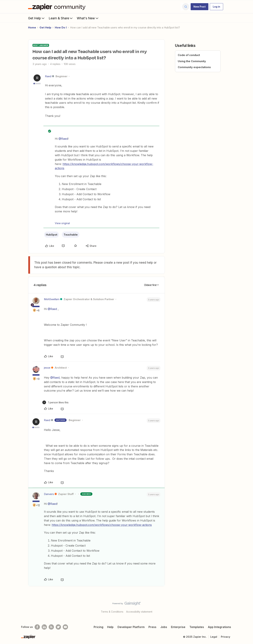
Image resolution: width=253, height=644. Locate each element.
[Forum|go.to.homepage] (58, 7)
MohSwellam (52, 299)
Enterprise (178, 627)
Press (152, 627)
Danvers (49, 494)
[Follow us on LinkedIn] (44, 627)
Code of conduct (189, 55)
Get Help (37, 18)
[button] (200, 7)
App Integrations (219, 627)
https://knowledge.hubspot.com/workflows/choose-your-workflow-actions (102, 525)
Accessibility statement (139, 612)
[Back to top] (246, 606)
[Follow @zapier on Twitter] (58, 627)
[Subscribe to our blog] (51, 627)
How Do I (61, 27)
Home (32, 27)
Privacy (226, 637)
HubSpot (52, 235)
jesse (47, 368)
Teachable (71, 235)
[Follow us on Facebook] (37, 627)
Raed (48, 76)
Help (110, 627)
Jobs (164, 627)
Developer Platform (131, 627)
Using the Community (192, 61)
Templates (197, 627)
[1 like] (55, 402)
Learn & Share (61, 18)
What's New (88, 18)
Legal (214, 637)
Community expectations (194, 67)
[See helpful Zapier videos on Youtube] (65, 627)
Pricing (98, 627)
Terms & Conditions (112, 612)
